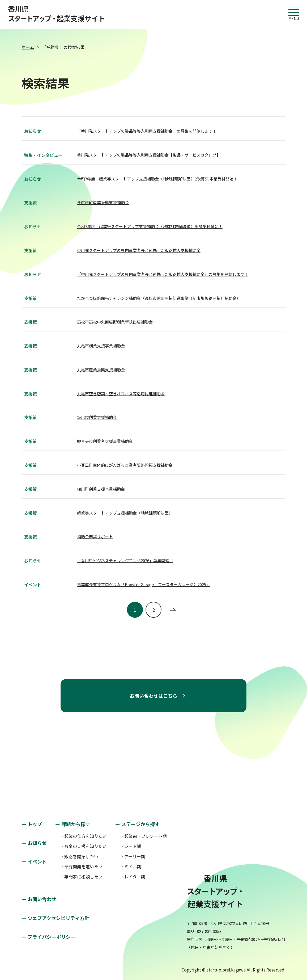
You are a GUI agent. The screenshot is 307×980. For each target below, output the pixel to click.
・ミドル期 (131, 867)
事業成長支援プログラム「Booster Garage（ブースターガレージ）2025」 (144, 584)
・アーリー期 (133, 856)
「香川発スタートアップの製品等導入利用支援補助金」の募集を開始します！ (147, 131)
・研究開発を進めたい (81, 867)
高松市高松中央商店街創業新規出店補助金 (115, 322)
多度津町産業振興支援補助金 (103, 202)
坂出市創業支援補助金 (97, 417)
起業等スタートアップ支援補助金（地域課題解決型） (125, 513)
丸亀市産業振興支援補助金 (101, 370)
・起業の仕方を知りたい (83, 836)
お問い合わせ (42, 899)
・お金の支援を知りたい (83, 846)
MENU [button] (294, 12)
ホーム (28, 47)
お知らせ (37, 843)
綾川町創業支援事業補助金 (101, 489)
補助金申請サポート (95, 537)
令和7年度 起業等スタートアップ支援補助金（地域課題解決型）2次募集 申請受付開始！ (157, 179)
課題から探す (76, 824)
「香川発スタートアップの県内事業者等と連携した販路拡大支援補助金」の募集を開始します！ (163, 274)
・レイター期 (133, 877)
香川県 (57, 14)
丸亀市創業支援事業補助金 (101, 346)
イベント (37, 861)
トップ (35, 824)
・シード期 (131, 846)
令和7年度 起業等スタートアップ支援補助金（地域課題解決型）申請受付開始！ (150, 226)
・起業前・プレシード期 (143, 836)
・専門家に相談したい (81, 877)
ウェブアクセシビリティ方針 (58, 918)
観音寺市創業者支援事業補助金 (105, 441)
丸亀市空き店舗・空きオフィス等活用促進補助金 (121, 394)
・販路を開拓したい (79, 856)
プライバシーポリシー (52, 937)
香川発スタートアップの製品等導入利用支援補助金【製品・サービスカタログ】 (149, 155)
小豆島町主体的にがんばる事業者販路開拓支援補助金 (125, 465)
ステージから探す (140, 824)
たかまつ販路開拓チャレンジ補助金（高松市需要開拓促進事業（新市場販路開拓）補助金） (159, 298)
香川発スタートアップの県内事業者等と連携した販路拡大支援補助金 (139, 250)
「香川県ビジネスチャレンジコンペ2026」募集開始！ (125, 560)
